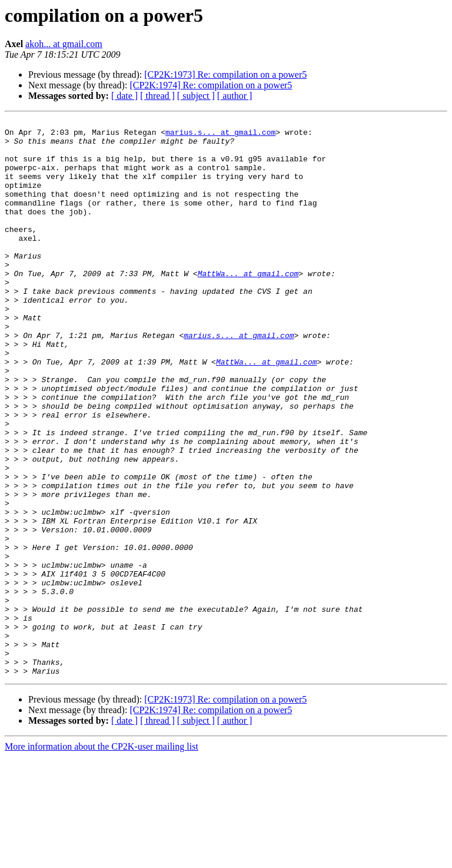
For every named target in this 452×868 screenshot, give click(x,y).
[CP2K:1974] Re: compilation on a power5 (211, 85)
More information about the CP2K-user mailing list (102, 858)
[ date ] (124, 96)
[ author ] (235, 96)
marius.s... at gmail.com (220, 135)
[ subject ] (196, 96)
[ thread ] (157, 96)
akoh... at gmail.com (64, 44)
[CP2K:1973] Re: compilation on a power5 (225, 74)
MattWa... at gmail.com (248, 305)
